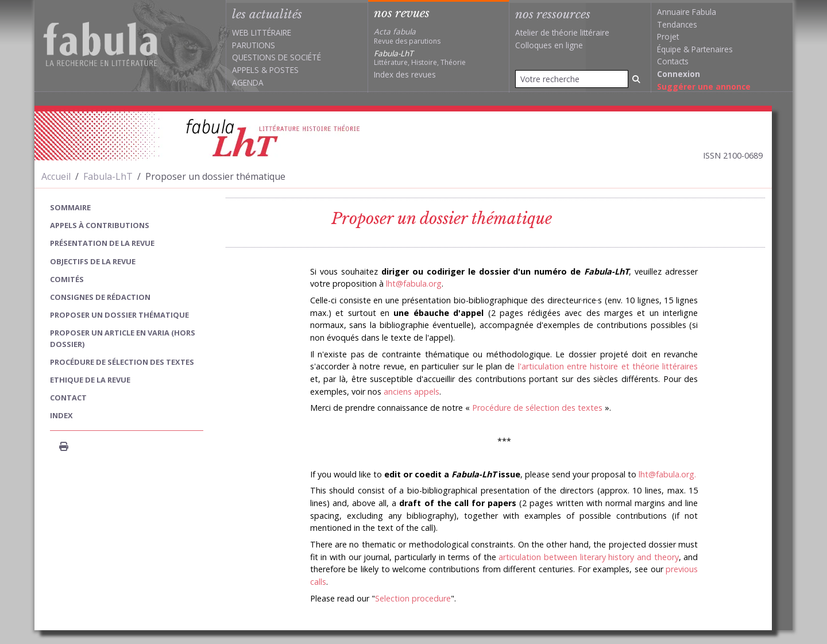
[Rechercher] (636, 79)
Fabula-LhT (108, 176)
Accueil (56, 176)
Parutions (254, 45)
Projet (668, 36)
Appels (246, 70)
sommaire (70, 207)
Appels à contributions (100, 225)
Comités (67, 279)
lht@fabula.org (414, 284)
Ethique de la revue (90, 380)
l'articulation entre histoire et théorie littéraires (608, 366)
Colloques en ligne (549, 45)
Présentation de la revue (102, 243)
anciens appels (411, 392)
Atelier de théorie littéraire (562, 32)
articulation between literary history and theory (588, 557)
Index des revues (405, 74)
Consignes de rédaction (100, 297)
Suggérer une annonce (704, 86)
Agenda (248, 82)
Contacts (673, 61)
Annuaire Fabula (687, 12)
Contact (68, 398)
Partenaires (712, 49)
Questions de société (277, 57)
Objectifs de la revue (93, 261)
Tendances (677, 24)
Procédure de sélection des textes (537, 408)
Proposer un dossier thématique (119, 315)
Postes (284, 70)
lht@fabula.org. (667, 474)
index (61, 415)
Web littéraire (262, 32)
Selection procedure (413, 598)
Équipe (669, 49)
